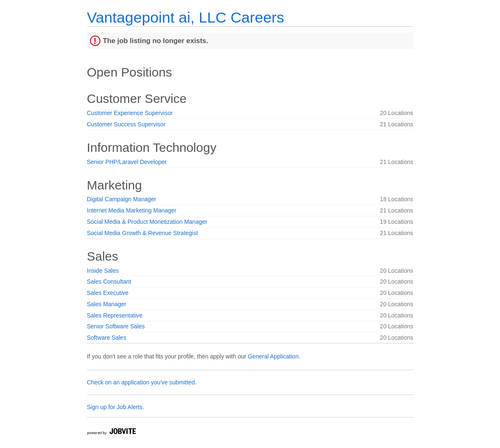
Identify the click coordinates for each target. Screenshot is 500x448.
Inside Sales (103, 271)
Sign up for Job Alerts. (116, 407)
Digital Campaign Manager (122, 199)
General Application (273, 356)
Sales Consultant (109, 282)
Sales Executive (108, 293)
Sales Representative (115, 315)
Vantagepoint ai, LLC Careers (186, 17)
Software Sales (107, 338)
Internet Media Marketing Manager (132, 210)
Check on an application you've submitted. (142, 382)
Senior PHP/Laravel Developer (127, 162)
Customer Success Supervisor (126, 124)
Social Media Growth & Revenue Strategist (142, 233)
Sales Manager (107, 304)
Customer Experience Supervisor (130, 113)
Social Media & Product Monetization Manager (147, 222)
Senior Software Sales (116, 326)
